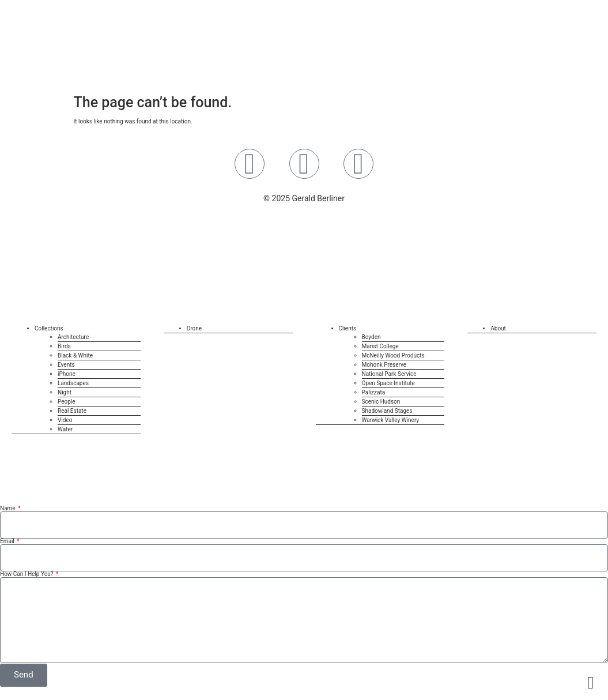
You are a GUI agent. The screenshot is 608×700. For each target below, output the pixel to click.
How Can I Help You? (27, 574)
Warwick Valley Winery (391, 420)
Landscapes (73, 383)
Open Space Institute (388, 383)
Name (8, 509)
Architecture (73, 337)
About (498, 328)
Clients (348, 328)
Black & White (75, 355)
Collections (49, 328)
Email (8, 541)
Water (65, 429)
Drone (194, 328)
